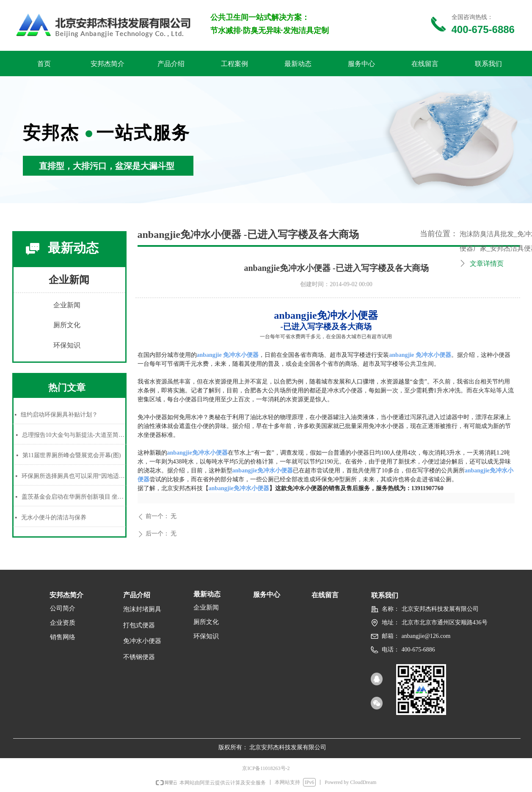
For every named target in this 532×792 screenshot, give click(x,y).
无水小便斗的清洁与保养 (54, 517)
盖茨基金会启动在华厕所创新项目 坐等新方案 (74, 497)
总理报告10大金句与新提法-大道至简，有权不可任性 (74, 435)
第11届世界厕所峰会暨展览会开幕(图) (72, 455)
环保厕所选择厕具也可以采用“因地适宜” (74, 476)
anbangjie (228, 355)
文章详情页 (487, 264)
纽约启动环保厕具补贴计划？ (59, 415)
